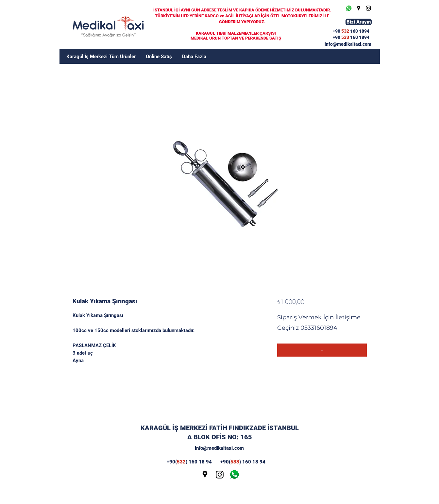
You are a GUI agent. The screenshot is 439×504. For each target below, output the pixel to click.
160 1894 (360, 37)
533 (346, 37)
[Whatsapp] (349, 8)
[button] (194, 57)
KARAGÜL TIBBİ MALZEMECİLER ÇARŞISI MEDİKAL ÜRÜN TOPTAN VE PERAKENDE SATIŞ (236, 36)
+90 (337, 37)
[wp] (234, 475)
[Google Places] (359, 8)
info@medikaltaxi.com (219, 448)
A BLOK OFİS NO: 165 (220, 437)
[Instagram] (368, 8)
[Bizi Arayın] (359, 22)
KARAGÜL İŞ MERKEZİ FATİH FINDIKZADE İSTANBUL (220, 428)
